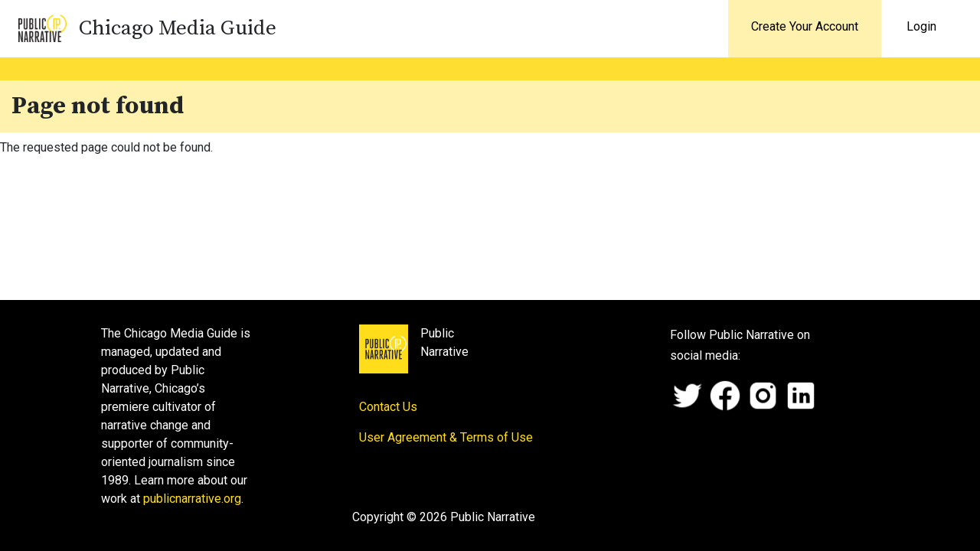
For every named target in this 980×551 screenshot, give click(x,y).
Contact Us (388, 407)
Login (921, 26)
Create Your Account (805, 26)
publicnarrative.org (192, 499)
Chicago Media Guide (178, 28)
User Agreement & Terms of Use (446, 437)
